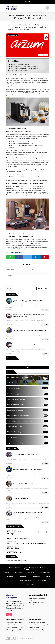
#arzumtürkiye (37, 576)
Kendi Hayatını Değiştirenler (14, 622)
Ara (28, 367)
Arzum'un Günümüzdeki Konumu (17, 70)
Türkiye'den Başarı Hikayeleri (37, 622)
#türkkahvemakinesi (45, 573)
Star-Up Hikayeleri (34, 627)
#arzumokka (31, 573)
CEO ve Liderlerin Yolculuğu (37, 630)
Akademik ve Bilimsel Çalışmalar (15, 625)
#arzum (7, 573)
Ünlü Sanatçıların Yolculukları (14, 630)
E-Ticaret (19, 638)
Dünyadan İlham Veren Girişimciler (39, 625)
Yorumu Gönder (43, 288)
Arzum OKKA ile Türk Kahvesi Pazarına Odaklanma (24, 68)
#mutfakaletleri (11, 576)
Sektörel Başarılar (12, 35)
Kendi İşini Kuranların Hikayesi (15, 627)
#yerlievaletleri (24, 576)
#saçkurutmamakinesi (25, 580)
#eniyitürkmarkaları (41, 580)
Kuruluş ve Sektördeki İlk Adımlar (19, 65)
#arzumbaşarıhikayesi (29, 584)
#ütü (13, 580)
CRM (24, 638)
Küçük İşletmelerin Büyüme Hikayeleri (37, 599)
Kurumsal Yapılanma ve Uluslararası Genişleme (23, 67)
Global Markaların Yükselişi (37, 602)
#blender (48, 576)
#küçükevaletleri (18, 573)
